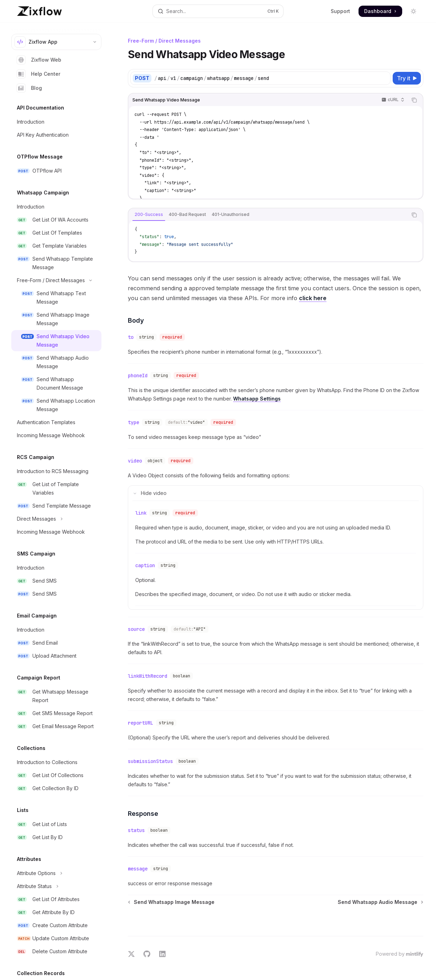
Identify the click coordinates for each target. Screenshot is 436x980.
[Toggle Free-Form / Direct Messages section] (56, 280)
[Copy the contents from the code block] (414, 100)
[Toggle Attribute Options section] (56, 873)
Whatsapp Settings (257, 396)
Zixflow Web (39, 60)
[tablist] (268, 215)
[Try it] (407, 78)
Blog (29, 88)
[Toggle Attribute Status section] (56, 886)
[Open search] (218, 11)
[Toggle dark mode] (413, 11)
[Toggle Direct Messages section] (56, 519)
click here (313, 298)
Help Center (39, 74)
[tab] (149, 215)
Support (340, 11)
